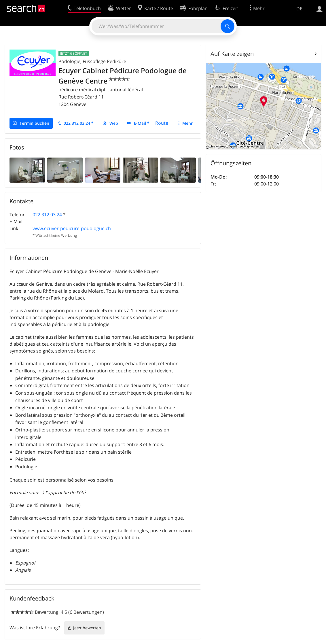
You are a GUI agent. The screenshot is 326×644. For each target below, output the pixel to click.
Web (114, 123)
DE (299, 9)
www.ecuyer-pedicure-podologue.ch (72, 228)
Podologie (69, 61)
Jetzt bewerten (87, 628)
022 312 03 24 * (79, 123)
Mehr (187, 123)
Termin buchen (34, 123)
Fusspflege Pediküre (104, 61)
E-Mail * (142, 123)
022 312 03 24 (47, 215)
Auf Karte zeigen (232, 54)
